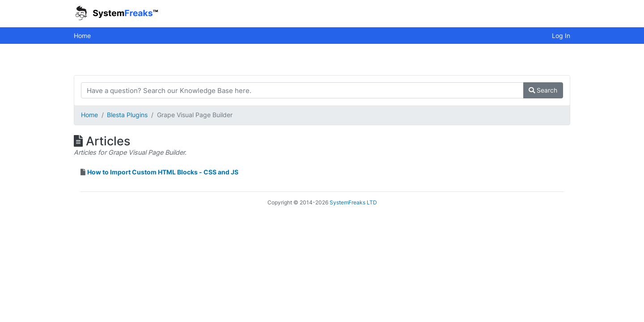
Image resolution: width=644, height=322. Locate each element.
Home (82, 36)
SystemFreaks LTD (353, 202)
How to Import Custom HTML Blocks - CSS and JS (163, 172)
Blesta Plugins (127, 115)
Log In (561, 36)
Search (543, 90)
